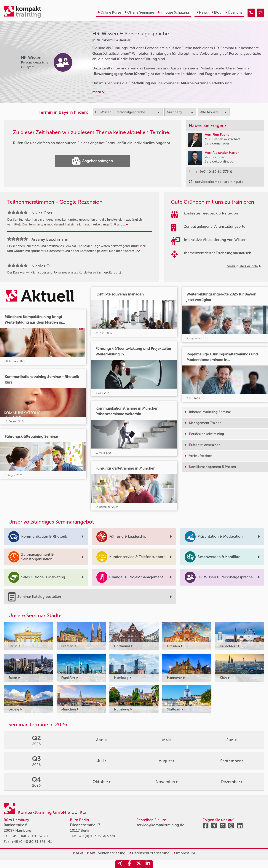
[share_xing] (120, 864)
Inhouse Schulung (173, 12)
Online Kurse (109, 12)
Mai (166, 740)
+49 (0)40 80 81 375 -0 (30, 836)
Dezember (232, 782)
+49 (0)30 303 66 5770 (96, 836)
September (232, 761)
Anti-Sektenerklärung (106, 853)
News (202, 12)
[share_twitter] (139, 864)
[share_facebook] (129, 864)
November (167, 782)
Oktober (101, 782)
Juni (232, 740)
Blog (216, 12)
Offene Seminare (139, 12)
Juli (101, 761)
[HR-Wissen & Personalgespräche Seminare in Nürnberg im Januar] (251, 13)
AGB (78, 853)
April (101, 740)
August (166, 761)
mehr (99, 92)
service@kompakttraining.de (160, 825)
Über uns (234, 12)
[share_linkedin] (148, 864)
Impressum (184, 853)
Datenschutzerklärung (149, 853)
